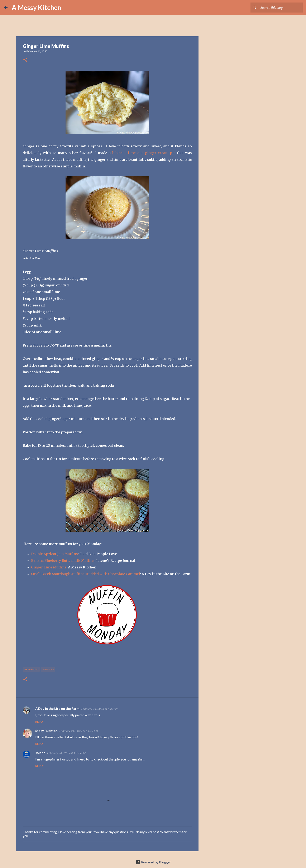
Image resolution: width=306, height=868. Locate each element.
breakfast (31, 669)
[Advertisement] (220, 180)
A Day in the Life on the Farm (57, 708)
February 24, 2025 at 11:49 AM (79, 731)
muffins (48, 669)
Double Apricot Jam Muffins (54, 554)
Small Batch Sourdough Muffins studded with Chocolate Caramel (86, 574)
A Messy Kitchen (37, 7)
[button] (25, 60)
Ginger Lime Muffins (49, 567)
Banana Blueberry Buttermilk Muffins (63, 561)
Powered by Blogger (153, 862)
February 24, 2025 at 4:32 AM (100, 709)
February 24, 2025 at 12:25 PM (66, 753)
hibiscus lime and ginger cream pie (144, 153)
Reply (39, 722)
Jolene (40, 753)
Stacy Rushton (46, 731)
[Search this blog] (281, 8)
